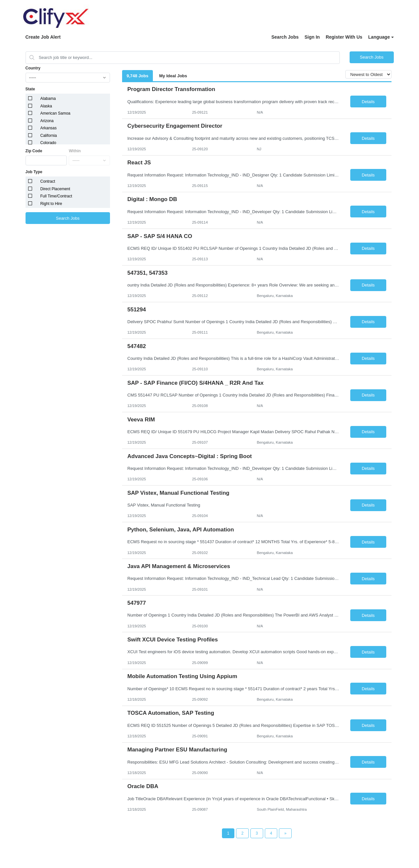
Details (368, 102)
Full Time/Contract (56, 196)
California (49, 136)
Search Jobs (285, 37)
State (30, 89)
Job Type (34, 172)
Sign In (312, 37)
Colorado (48, 143)
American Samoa (55, 113)
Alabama (48, 99)
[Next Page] (285, 833)
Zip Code (34, 151)
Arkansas (48, 128)
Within (75, 151)
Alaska (46, 106)
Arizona (47, 121)
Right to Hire (51, 204)
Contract (48, 181)
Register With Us (344, 37)
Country (33, 68)
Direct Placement (55, 189)
